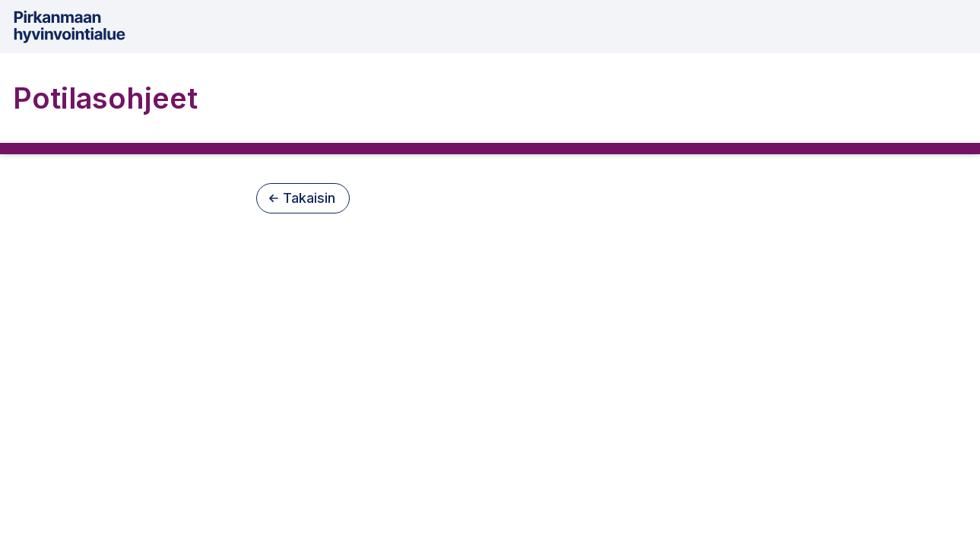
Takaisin (302, 198)
